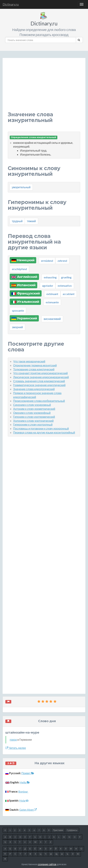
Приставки (58, 830)
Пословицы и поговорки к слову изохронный (41, 428)
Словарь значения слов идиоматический (39, 381)
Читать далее (16, 748)
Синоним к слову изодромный (32, 405)
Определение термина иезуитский (35, 365)
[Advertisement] (44, 87)
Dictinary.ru (11, 4)
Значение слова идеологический (34, 389)
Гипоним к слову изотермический (34, 417)
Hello (25, 782)
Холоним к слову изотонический (33, 421)
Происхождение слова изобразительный (39, 401)
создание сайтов (47, 864)
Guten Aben (28, 810)
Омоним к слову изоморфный (32, 413)
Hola (24, 800)
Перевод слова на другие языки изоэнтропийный (44, 432)
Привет (28, 773)
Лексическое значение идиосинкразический (41, 377)
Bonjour (23, 791)
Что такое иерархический (29, 361)
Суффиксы (72, 830)
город (13, 740)
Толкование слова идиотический (34, 369)
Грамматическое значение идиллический (39, 385)
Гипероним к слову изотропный (33, 424)
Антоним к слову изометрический (34, 409)
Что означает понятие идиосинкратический (40, 373)
